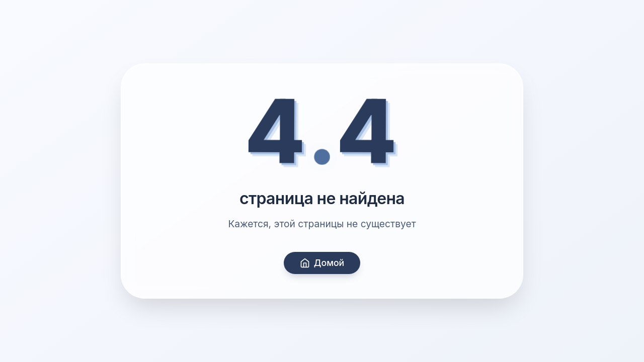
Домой (322, 263)
